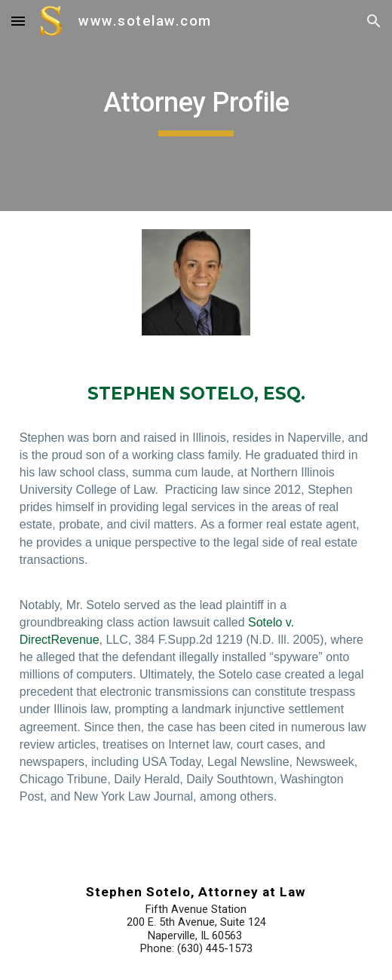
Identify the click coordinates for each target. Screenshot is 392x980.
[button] (18, 21)
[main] (196, 106)
